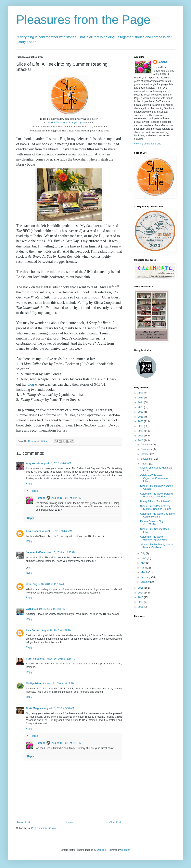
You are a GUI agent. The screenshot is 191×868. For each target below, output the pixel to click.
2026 (141, 393)
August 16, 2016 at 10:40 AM (60, 552)
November (147, 449)
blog (31, 384)
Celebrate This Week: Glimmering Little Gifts (154, 538)
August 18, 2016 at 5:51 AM (59, 708)
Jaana (29, 609)
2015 (141, 588)
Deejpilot (102, 850)
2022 (141, 412)
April (144, 568)
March (145, 572)
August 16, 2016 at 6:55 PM (61, 659)
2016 (141, 441)
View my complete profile (148, 144)
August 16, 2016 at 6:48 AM (56, 463)
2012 (141, 602)
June (144, 558)
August (145, 464)
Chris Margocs (34, 708)
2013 (141, 597)
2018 (141, 431)
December (147, 445)
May (143, 563)
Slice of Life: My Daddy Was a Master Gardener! (156, 546)
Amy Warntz (33, 463)
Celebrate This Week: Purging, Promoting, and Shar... (157, 495)
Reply (29, 484)
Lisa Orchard (34, 531)
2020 (141, 421)
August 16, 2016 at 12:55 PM (50, 609)
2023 (141, 407)
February (146, 577)
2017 (141, 436)
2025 (141, 398)
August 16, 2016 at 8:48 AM (57, 531)
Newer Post (24, 822)
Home (70, 822)
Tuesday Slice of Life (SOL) (66, 122)
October (145, 454)
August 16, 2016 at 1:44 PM (66, 498)
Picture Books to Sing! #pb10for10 (152, 523)
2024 (141, 403)
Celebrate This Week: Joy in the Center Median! (157, 515)
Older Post (115, 822)
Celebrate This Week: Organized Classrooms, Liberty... (154, 478)
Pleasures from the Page (83, 20)
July (143, 553)
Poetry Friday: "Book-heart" (155, 501)
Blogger (125, 850)
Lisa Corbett (33, 630)
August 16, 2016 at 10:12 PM (59, 684)
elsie (29, 584)
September (147, 459)
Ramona (41, 498)
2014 (141, 593)
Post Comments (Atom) (44, 828)
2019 (141, 426)
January (145, 582)
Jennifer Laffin (34, 552)
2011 (141, 607)
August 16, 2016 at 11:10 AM (48, 584)
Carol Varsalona (35, 659)
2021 (141, 417)
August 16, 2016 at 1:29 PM (56, 630)
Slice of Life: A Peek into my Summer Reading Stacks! (156, 508)
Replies (34, 491)
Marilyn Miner (34, 684)
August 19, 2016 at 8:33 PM (66, 743)
